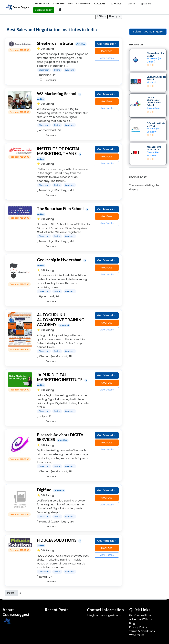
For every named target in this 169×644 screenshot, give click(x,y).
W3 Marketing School (57, 94)
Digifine (44, 490)
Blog (132, 623)
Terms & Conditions (142, 631)
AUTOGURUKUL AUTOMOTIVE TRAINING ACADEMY (61, 320)
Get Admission (107, 44)
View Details (107, 58)
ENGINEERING (83, 4)
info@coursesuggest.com (104, 615)
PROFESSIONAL (42, 4)
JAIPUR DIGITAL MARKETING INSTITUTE (60, 377)
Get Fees (107, 51)
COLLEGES (100, 4)
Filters (101, 16)
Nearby (114, 16)
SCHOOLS (116, 4)
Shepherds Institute (55, 43)
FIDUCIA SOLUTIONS (57, 540)
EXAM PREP (59, 4)
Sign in (130, 4)
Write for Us (137, 635)
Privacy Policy (138, 627)
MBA (70, 4)
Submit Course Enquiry (148, 32)
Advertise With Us (141, 619)
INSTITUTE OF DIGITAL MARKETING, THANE (59, 151)
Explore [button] (146, 4)
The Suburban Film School (60, 209)
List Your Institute (140, 615)
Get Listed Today (44, 10)
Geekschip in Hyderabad (59, 260)
